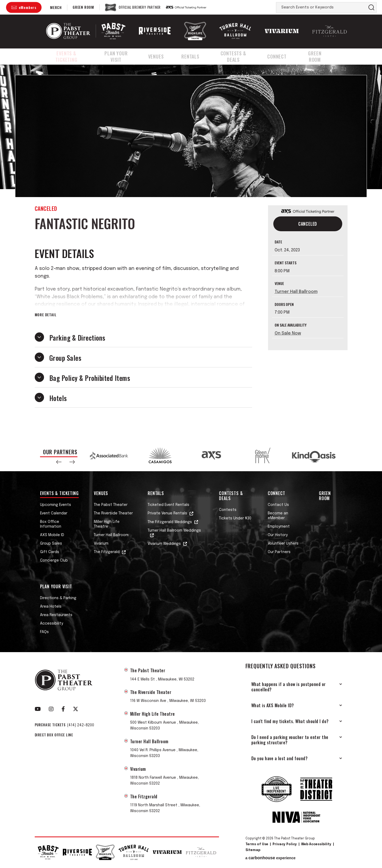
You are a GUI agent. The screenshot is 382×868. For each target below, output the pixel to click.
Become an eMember (278, 516)
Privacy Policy (285, 844)
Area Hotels (51, 607)
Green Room (83, 7)
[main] (191, 252)
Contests (228, 510)
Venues (163, 56)
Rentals (195, 56)
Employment (279, 527)
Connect (284, 56)
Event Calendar (54, 513)
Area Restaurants (56, 615)
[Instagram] (51, 709)
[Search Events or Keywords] (321, 7)
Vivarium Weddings (164, 544)
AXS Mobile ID (52, 535)
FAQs (44, 632)
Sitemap (253, 850)
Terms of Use (257, 844)
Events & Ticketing (68, 56)
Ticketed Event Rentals (168, 505)
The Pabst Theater (111, 505)
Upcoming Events (56, 505)
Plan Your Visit (122, 56)
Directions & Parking (58, 598)
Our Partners (279, 552)
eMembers (28, 7)
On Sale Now (288, 333)
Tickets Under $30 (235, 518)
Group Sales (51, 544)
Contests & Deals (239, 56)
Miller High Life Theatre (107, 524)
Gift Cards (50, 552)
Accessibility (52, 624)
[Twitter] (76, 709)
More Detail (46, 315)
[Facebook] (63, 709)
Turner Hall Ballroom (296, 292)
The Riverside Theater (113, 513)
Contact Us (278, 505)
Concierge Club (54, 560)
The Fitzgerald (107, 552)
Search (371, 7)
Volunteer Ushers (283, 544)
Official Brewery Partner (140, 7)
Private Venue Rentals (167, 513)
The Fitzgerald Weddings (170, 522)
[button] (59, 462)
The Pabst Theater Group (68, 31)
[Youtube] (38, 709)
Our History (278, 535)
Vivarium (101, 544)
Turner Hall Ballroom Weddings (174, 531)
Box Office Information (51, 524)
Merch (56, 7)
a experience (271, 858)
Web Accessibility (316, 844)
